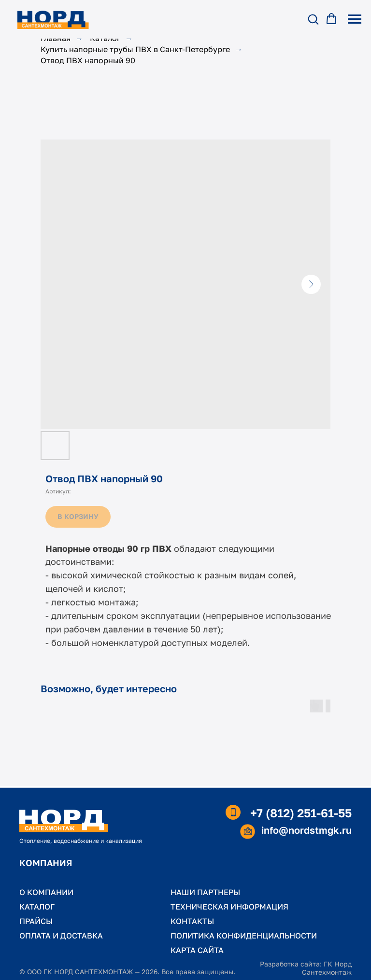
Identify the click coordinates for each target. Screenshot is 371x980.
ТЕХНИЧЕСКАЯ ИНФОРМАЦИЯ (229, 907)
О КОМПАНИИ (46, 892)
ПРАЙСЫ (36, 921)
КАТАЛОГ (37, 907)
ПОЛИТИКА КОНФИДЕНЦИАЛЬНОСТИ (244, 936)
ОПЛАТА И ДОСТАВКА (61, 936)
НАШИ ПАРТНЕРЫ (205, 892)
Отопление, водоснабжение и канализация (81, 841)
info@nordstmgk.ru (307, 830)
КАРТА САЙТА (197, 950)
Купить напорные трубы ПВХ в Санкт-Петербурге (135, 49)
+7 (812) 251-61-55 (301, 813)
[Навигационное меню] (355, 19)
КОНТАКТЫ (192, 921)
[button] (313, 19)
